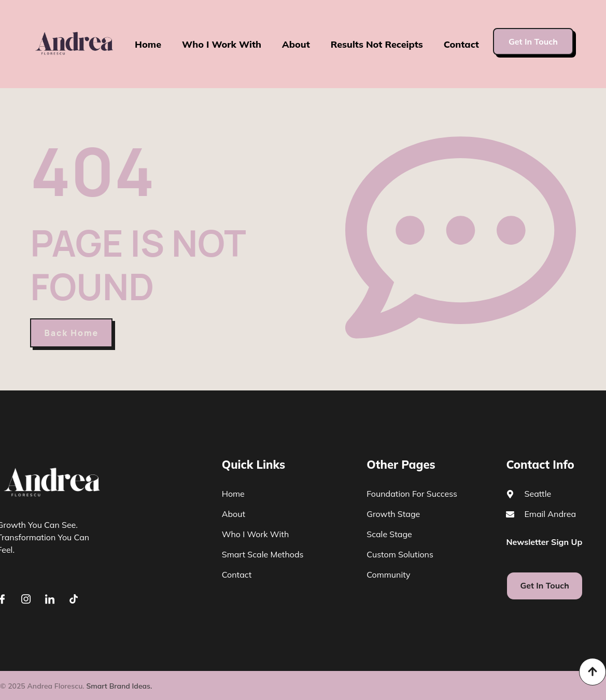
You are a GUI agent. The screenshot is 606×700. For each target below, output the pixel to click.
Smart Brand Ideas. (119, 686)
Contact (462, 44)
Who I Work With (221, 44)
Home (147, 44)
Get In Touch (533, 41)
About (296, 44)
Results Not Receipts (377, 44)
